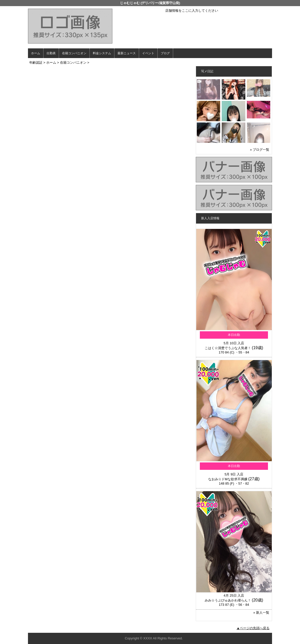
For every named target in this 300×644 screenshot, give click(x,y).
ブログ (165, 53)
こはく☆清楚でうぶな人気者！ (228, 348)
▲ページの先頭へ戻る (253, 628)
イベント (148, 53)
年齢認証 (36, 63)
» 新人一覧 (261, 613)
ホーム (36, 53)
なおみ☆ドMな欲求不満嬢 (228, 479)
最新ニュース (127, 53)
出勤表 (51, 53)
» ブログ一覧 (260, 150)
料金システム (102, 53)
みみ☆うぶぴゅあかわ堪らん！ (228, 600)
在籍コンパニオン (74, 53)
